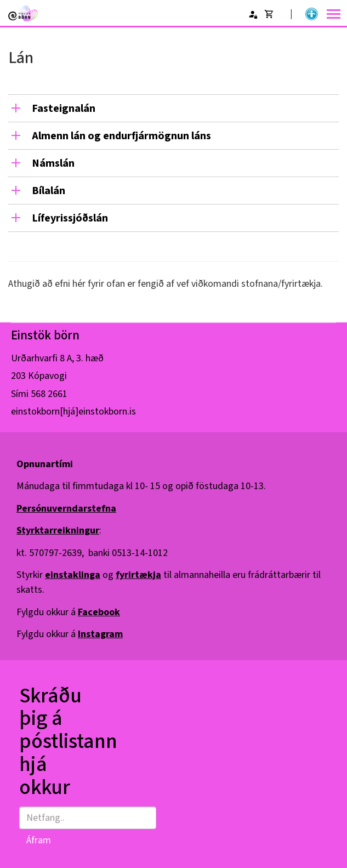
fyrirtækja (138, 575)
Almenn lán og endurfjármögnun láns (121, 136)
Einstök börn (45, 335)
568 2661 (49, 394)
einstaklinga (73, 575)
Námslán (53, 163)
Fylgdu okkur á (68, 612)
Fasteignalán (64, 109)
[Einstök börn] (23, 13)
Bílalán (49, 191)
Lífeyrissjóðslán (70, 218)
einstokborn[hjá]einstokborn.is (73, 412)
